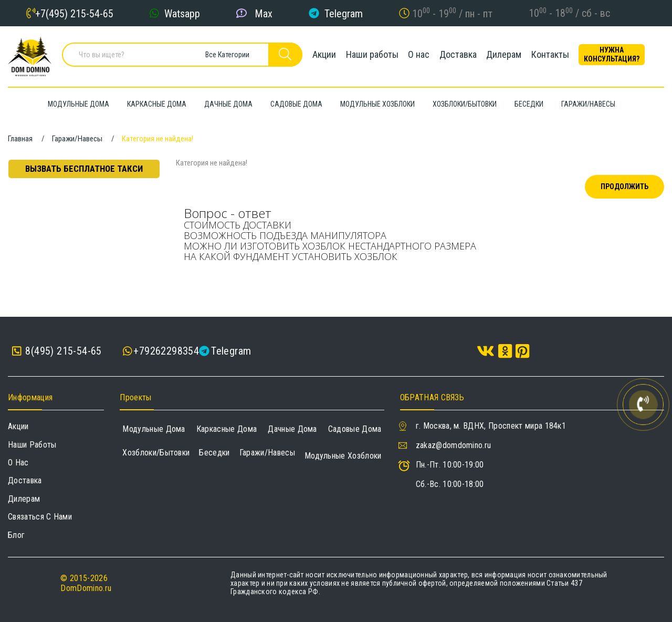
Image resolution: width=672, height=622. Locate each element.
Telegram (344, 13)
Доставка (461, 55)
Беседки (214, 453)
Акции (322, 55)
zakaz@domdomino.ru (454, 445)
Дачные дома (292, 429)
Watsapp (182, 13)
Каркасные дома (227, 429)
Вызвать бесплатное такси (84, 169)
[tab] (420, 225)
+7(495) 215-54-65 (74, 13)
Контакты (556, 55)
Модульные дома (154, 429)
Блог (16, 535)
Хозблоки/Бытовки (156, 453)
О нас (420, 55)
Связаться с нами (40, 517)
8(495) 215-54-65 (57, 351)
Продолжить (624, 186)
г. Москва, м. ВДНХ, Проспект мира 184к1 (491, 426)
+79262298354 (166, 351)
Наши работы (371, 55)
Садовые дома (355, 429)
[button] (420, 225)
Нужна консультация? (620, 55)
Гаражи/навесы (267, 453)
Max (264, 13)
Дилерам (508, 55)
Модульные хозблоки (343, 456)
